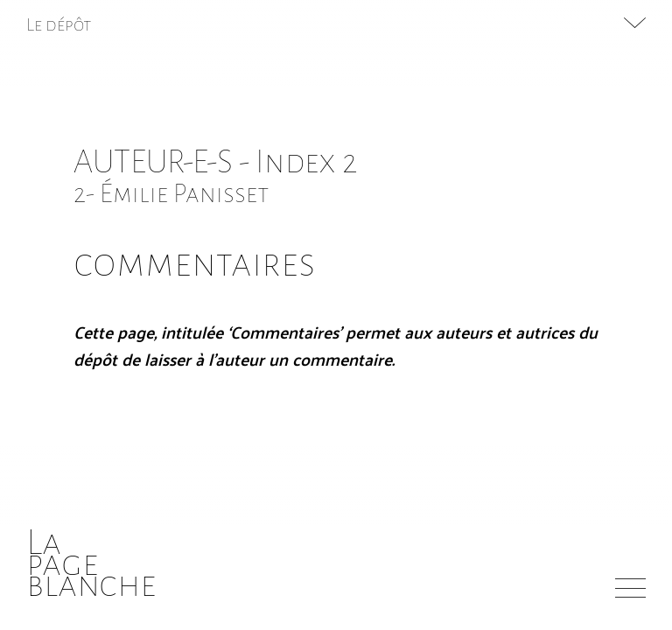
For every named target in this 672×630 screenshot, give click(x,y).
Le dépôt (59, 24)
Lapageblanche (91, 563)
